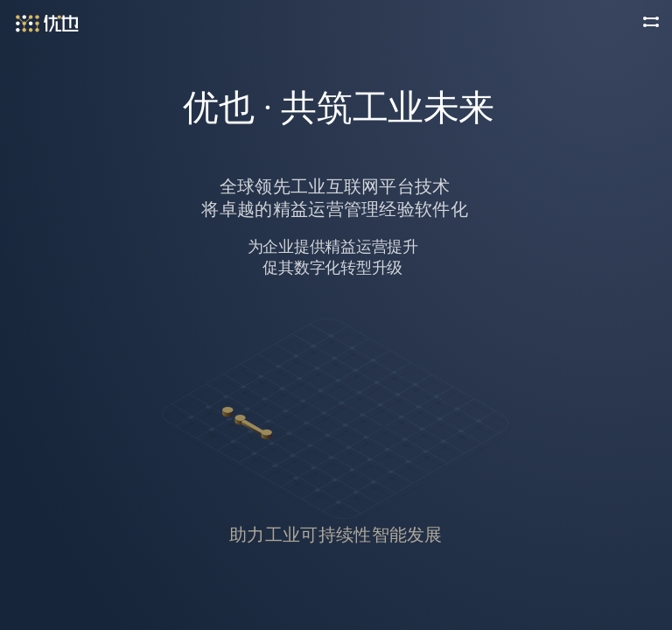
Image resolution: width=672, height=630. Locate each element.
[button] (651, 21)
